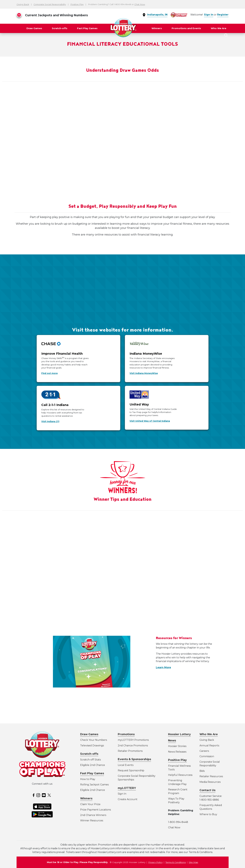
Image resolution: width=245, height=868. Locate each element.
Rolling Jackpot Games (94, 785)
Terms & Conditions (176, 862)
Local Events (126, 765)
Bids (202, 771)
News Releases (177, 752)
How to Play (88, 779)
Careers (204, 751)
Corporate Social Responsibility (50, 4)
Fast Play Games (87, 28)
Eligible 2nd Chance (93, 765)
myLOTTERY (127, 788)
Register (223, 15)
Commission (207, 756)
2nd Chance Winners (93, 815)
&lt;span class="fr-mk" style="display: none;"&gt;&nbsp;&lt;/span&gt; (123, 130)
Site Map (193, 862)
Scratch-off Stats (90, 760)
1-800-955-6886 (209, 800)
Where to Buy (208, 814)
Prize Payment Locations (95, 810)
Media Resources (210, 782)
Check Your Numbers (94, 740)
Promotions (126, 734)
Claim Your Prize (90, 804)
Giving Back (23, 4)
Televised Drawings (92, 746)
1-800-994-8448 (178, 822)
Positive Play (77, 4)
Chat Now (140, 4)
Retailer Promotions (130, 751)
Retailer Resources (211, 776)
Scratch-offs (60, 28)
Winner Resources (92, 821)
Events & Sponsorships (134, 759)
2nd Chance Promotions (133, 746)
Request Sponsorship (131, 770)
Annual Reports (209, 746)
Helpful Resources (180, 775)
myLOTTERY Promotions (133, 740)
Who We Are (219, 28)
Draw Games (34, 28)
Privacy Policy (155, 862)
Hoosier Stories (177, 746)
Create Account (128, 799)
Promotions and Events (186, 28)
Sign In (209, 15)
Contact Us (207, 790)
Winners (157, 28)
